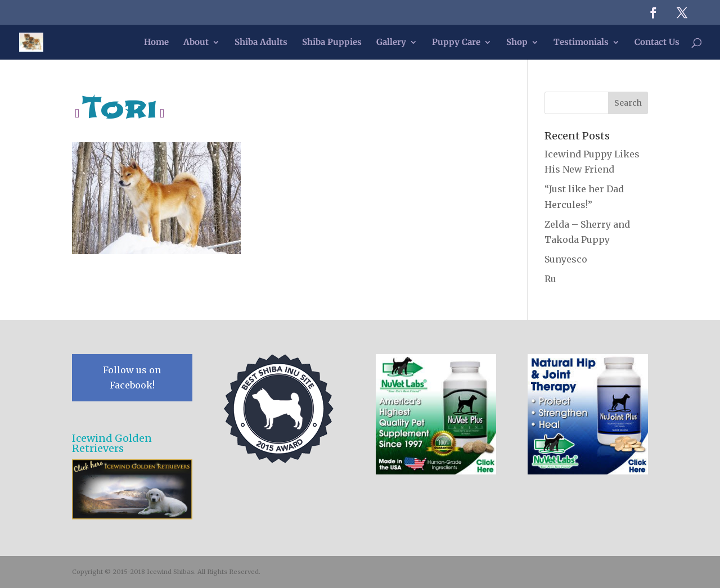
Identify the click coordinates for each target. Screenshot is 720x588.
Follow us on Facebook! (132, 377)
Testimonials (581, 43)
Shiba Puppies (332, 43)
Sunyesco (566, 259)
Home (156, 43)
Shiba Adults (261, 43)
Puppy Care (456, 43)
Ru (550, 279)
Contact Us (657, 43)
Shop (517, 43)
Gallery (391, 43)
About (196, 43)
